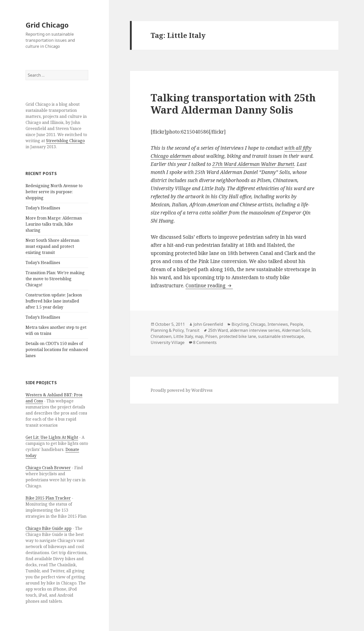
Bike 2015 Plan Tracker (48, 498)
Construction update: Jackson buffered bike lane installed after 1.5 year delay (54, 301)
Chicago (258, 324)
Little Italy (183, 336)
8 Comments (205, 342)
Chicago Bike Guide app (49, 528)
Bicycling (240, 324)
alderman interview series (255, 330)
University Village (168, 342)
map (199, 336)
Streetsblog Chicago (65, 141)
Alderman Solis (296, 330)
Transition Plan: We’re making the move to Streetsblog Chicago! (55, 279)
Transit (192, 330)
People (297, 324)
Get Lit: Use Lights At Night (52, 437)
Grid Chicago (47, 25)
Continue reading (209, 286)
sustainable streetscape (281, 336)
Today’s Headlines (43, 208)
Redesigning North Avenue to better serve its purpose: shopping (54, 192)
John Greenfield (208, 324)
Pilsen (211, 336)
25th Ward (218, 330)
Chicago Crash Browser (48, 468)
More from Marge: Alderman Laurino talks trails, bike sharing (54, 224)
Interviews (278, 324)
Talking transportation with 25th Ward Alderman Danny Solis (233, 104)
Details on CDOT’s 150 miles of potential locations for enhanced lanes (57, 350)
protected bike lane (238, 336)
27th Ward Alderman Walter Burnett (253, 164)
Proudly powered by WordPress (182, 390)
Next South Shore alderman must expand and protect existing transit (52, 246)
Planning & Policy (167, 330)
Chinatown (161, 336)
